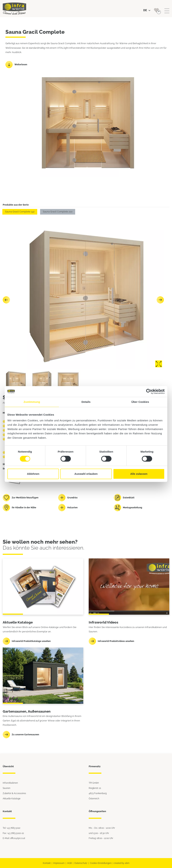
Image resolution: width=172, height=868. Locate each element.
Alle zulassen (139, 474)
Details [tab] (86, 402)
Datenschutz (81, 863)
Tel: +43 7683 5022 (11, 828)
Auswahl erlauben (86, 474)
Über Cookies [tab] (140, 402)
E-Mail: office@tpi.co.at (14, 838)
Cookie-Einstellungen (101, 863)
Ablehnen (33, 474)
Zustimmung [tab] (32, 402)
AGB (69, 863)
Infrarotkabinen (10, 783)
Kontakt (47, 863)
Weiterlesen (21, 64)
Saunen (7, 788)
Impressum (59, 863)
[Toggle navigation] (167, 11)
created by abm (121, 863)
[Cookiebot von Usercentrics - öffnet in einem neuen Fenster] (149, 391)
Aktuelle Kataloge (12, 798)
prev (6, 300)
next (160, 300)
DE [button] (147, 10)
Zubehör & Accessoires (14, 793)
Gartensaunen (15, 711)
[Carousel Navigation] (83, 300)
